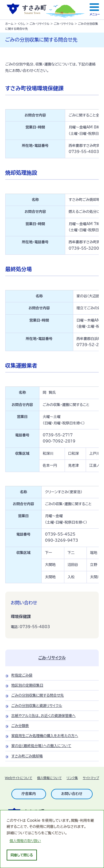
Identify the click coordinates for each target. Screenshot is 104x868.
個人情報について (50, 780)
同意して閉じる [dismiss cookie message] (22, 855)
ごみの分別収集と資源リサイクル (37, 708)
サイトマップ (91, 780)
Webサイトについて (19, 780)
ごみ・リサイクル (40, 24)
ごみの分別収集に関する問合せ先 (38, 698)
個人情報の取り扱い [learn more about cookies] (25, 841)
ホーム (9, 24)
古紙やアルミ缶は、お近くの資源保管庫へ (44, 718)
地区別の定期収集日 (27, 687)
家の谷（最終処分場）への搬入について (41, 748)
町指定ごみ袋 (22, 677)
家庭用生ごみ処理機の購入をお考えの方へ (45, 738)
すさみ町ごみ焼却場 (27, 758)
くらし (21, 24)
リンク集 (72, 780)
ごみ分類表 (20, 728)
